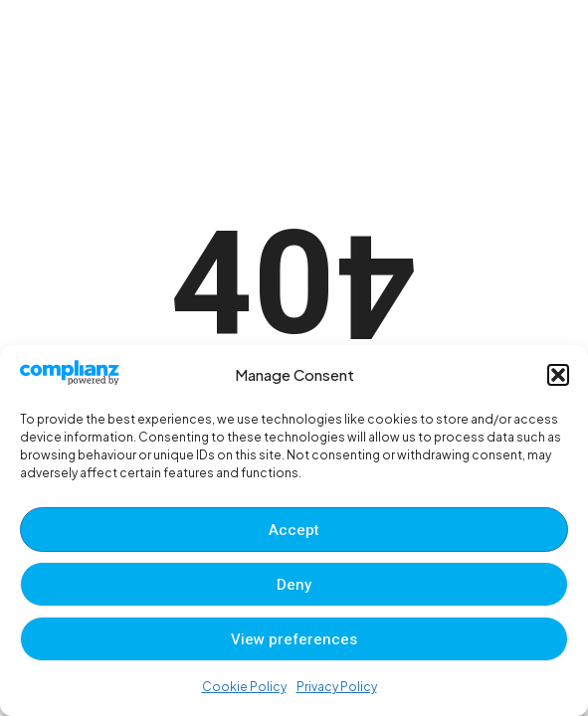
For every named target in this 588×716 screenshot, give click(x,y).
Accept (294, 530)
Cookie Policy (244, 687)
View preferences (294, 639)
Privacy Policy (337, 687)
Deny (294, 585)
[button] (558, 375)
